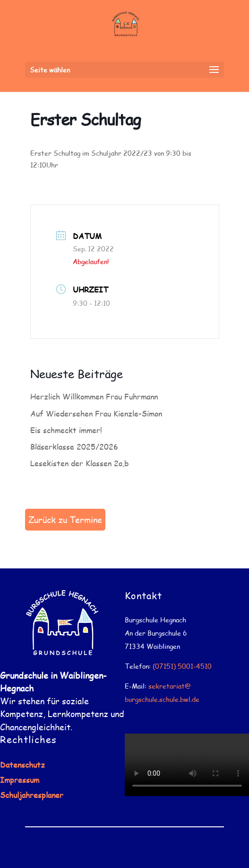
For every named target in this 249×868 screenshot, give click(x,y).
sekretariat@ (170, 686)
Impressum (20, 780)
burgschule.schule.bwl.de (162, 699)
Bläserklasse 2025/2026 (74, 447)
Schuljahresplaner (32, 795)
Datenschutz (22, 765)
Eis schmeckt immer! (66, 430)
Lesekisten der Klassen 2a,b (80, 463)
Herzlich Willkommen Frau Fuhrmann (94, 396)
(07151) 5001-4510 (182, 666)
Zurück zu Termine (65, 520)
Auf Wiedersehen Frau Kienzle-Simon (96, 413)
